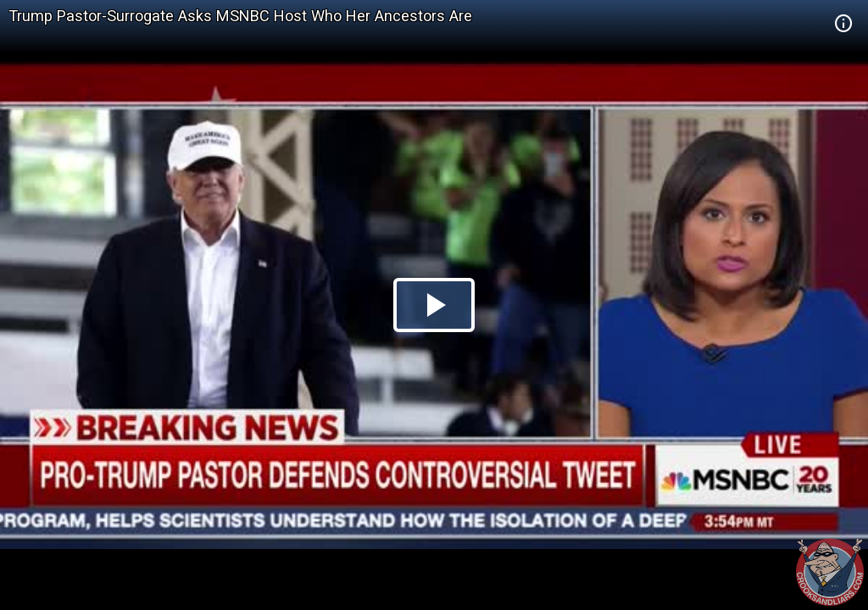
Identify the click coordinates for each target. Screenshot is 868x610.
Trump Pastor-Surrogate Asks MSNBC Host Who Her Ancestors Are (240, 16)
